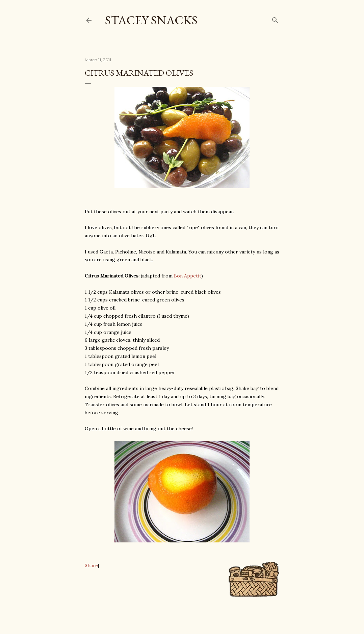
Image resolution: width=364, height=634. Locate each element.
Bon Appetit (188, 276)
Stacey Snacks (151, 20)
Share (91, 565)
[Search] (275, 19)
